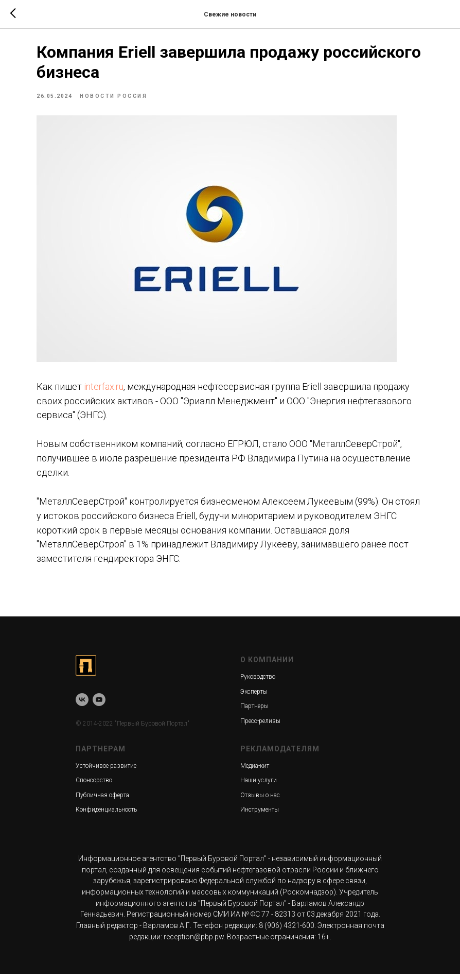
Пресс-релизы (260, 728)
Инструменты (260, 816)
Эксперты (254, 698)
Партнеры (254, 713)
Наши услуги (259, 787)
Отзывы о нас (260, 802)
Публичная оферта (102, 802)
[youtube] (99, 706)
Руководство (258, 683)
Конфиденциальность (106, 816)
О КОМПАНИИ (267, 666)
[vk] (82, 706)
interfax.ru (132, 372)
